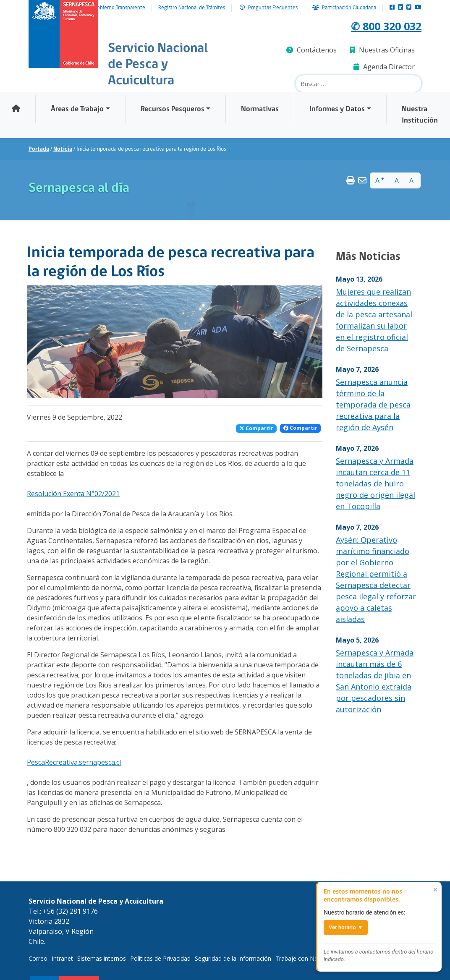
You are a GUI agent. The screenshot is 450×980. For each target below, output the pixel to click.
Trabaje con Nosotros (306, 958)
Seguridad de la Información (233, 958)
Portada (39, 149)
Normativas (260, 109)
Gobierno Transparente (119, 8)
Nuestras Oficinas (382, 50)
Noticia (63, 149)
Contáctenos (311, 50)
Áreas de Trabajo (77, 109)
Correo (38, 958)
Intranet (62, 958)
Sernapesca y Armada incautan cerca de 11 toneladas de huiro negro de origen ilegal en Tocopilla (375, 483)
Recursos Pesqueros (173, 109)
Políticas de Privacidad (160, 958)
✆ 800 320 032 (377, 25)
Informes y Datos (337, 109)
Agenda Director (384, 67)
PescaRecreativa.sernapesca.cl (74, 762)
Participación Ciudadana (344, 8)
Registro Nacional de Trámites (192, 8)
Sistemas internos (102, 958)
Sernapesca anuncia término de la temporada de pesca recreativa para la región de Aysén (373, 405)
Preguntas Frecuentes (269, 8)
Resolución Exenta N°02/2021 (73, 494)
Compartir (256, 428)
